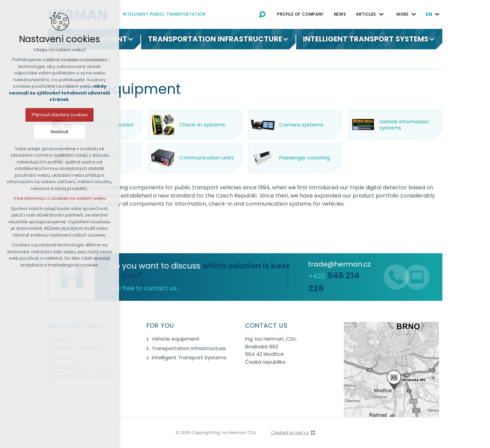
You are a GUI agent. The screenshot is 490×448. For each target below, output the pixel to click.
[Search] (262, 14)
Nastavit (36, 132)
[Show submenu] (381, 14)
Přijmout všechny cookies (36, 115)
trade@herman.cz (340, 264)
